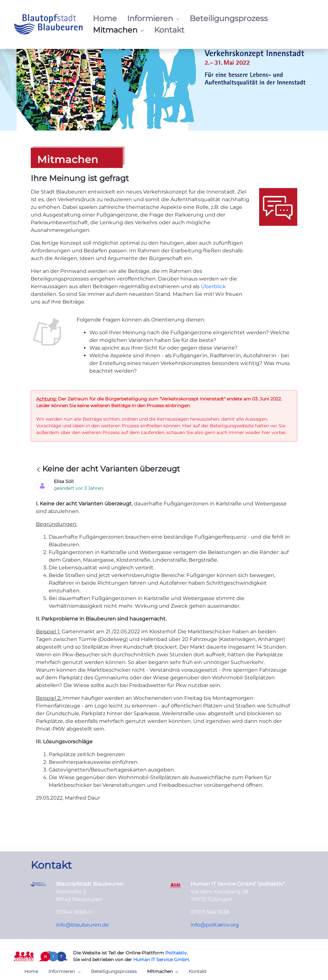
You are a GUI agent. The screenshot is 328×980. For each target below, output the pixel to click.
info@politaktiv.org (215, 925)
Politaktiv (176, 953)
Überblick (213, 286)
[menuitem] (105, 19)
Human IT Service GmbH (161, 960)
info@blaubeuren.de (82, 925)
